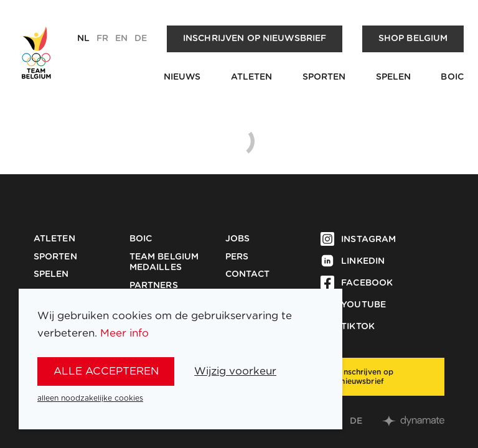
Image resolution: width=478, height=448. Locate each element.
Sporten (324, 77)
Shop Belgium (413, 39)
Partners (154, 286)
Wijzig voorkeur (235, 371)
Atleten (252, 77)
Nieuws (182, 77)
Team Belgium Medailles (164, 263)
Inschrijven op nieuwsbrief (255, 39)
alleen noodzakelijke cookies (90, 398)
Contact (248, 274)
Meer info (124, 333)
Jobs (238, 239)
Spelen (394, 77)
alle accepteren (106, 371)
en (121, 39)
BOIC (452, 77)
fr (102, 39)
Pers (237, 257)
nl (83, 39)
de (141, 39)
